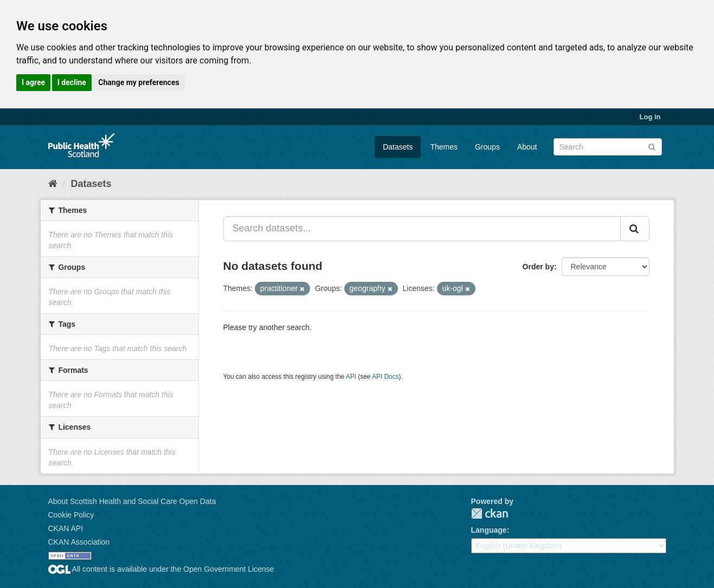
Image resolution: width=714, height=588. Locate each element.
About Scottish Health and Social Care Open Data (132, 501)
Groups (487, 147)
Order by (538, 267)
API (351, 377)
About (527, 147)
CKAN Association (79, 542)
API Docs (385, 377)
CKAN (490, 513)
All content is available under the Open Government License (161, 569)
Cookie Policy (71, 515)
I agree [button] (33, 82)
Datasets (398, 147)
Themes (444, 147)
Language (489, 530)
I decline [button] (72, 82)
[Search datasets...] (422, 229)
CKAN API (66, 528)
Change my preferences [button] (139, 82)
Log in (650, 117)
